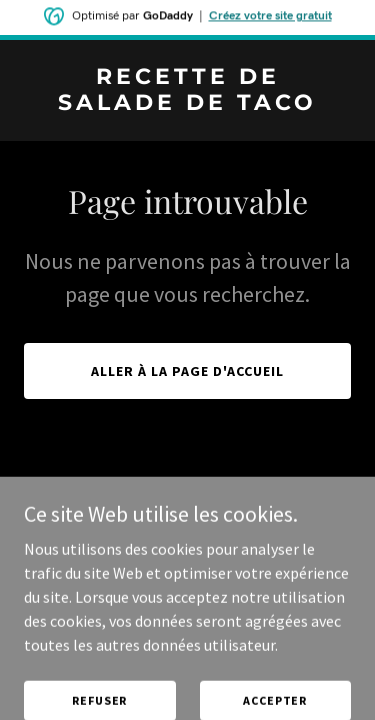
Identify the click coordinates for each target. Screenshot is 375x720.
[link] (187, 104)
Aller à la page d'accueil (187, 371)
